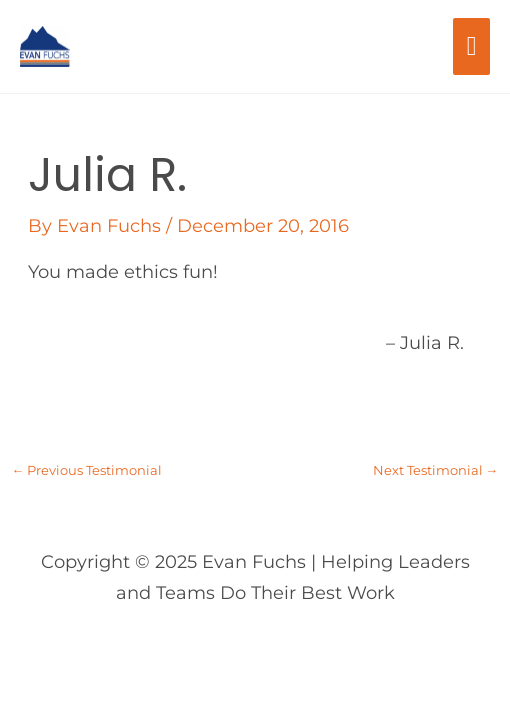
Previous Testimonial (87, 470)
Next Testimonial (436, 470)
